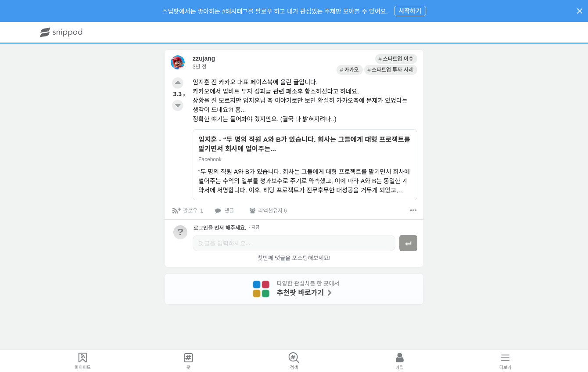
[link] (314, 59)
